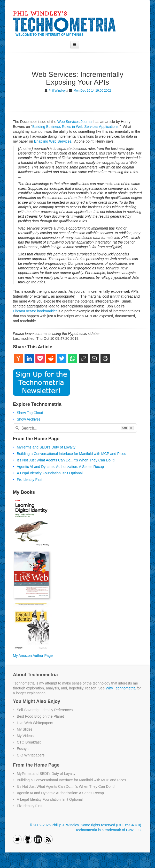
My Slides (25, 729)
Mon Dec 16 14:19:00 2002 (92, 91)
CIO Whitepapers (31, 755)
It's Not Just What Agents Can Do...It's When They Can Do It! (66, 460)
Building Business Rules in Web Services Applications (75, 127)
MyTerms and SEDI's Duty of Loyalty (46, 447)
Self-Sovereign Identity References (45, 710)
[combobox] (75, 428)
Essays (23, 749)
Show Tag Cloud (30, 413)
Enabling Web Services (53, 141)
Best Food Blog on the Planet (40, 716)
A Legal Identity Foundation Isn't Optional (50, 473)
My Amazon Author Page (33, 656)
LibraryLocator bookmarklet (35, 311)
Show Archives (29, 419)
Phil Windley (57, 91)
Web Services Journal (75, 122)
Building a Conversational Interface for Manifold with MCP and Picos (71, 454)
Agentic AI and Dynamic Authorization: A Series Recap (60, 467)
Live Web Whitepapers (35, 723)
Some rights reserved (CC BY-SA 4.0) (111, 825)
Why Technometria (121, 688)
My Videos (25, 736)
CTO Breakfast (29, 742)
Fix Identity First (30, 480)
